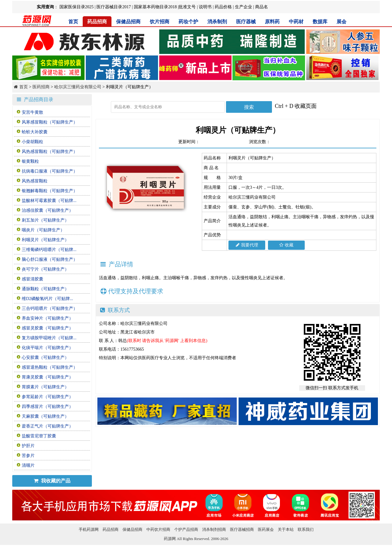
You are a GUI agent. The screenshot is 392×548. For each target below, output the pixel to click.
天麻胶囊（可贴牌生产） (45, 416)
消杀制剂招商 (214, 529)
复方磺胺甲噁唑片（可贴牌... (49, 338)
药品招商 (97, 22)
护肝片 (28, 446)
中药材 (296, 22)
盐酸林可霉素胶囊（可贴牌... (49, 201)
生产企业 (243, 7)
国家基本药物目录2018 (155, 7)
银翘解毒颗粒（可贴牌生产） (50, 191)
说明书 (205, 7)
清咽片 (28, 465)
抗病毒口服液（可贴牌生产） (50, 171)
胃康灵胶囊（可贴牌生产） (47, 377)
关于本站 (286, 529)
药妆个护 (188, 22)
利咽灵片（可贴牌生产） (45, 240)
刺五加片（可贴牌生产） (45, 220)
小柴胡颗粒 (32, 142)
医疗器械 (246, 22)
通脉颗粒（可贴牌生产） (45, 289)
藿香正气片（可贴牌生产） (47, 426)
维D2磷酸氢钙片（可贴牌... (47, 299)
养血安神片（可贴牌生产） (47, 318)
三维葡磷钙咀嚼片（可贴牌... (49, 250)
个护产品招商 (186, 529)
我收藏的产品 (52, 481)
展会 (341, 22)
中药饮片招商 (158, 529)
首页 (73, 22)
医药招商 (41, 87)
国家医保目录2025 (77, 7)
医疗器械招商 (242, 529)
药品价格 (223, 7)
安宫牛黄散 (32, 112)
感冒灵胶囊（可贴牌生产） (47, 328)
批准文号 (187, 7)
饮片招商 (160, 22)
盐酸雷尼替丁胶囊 (39, 436)
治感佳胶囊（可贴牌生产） (47, 210)
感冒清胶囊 (32, 279)
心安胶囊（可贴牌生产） (45, 358)
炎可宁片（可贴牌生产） (45, 269)
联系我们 (306, 529)
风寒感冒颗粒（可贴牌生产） (50, 122)
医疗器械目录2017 (114, 7)
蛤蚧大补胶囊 (35, 132)
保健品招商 (128, 22)
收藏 (286, 245)
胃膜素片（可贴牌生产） (45, 387)
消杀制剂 (217, 22)
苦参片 (28, 456)
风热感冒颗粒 (35, 181)
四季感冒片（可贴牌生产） (47, 407)
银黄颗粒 (30, 161)
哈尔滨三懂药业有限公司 (78, 87)
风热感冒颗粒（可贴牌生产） (50, 152)
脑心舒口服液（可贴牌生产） (50, 259)
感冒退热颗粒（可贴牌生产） (50, 367)
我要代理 (247, 245)
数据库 (320, 22)
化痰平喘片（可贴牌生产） (47, 348)
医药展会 (266, 529)
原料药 (272, 22)
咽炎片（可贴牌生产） (43, 230)
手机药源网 (89, 529)
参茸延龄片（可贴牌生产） (47, 397)
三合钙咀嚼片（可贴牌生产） (50, 308)
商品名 (262, 7)
